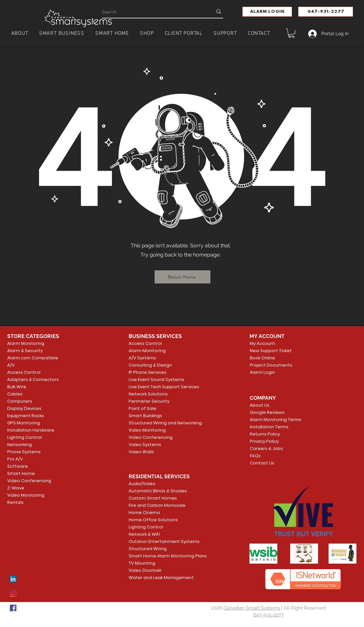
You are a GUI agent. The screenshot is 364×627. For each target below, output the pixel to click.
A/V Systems (142, 358)
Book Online (262, 358)
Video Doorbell (145, 570)
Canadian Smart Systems (252, 608)
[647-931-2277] (326, 12)
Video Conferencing (29, 481)
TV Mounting (142, 563)
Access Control (24, 372)
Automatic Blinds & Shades (154, 491)
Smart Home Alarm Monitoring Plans (154, 556)
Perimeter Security (149, 401)
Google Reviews (267, 412)
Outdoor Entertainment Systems (154, 541)
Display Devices (24, 408)
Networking (20, 445)
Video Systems (145, 445)
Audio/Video (142, 484)
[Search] (152, 11)
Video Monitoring (26, 495)
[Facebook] (13, 608)
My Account (262, 343)
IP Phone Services (148, 372)
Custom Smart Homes (153, 498)
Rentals (15, 502)
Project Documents (270, 365)
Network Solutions (148, 394)
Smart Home (21, 473)
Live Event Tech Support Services (154, 387)
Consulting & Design (150, 365)
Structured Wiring (148, 549)
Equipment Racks (26, 416)
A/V (11, 365)
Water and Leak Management (154, 578)
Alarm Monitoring (26, 343)
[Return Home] (182, 277)
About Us (260, 405)
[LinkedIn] (13, 579)
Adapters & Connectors (33, 380)
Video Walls (141, 452)
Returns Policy (265, 434)
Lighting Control (24, 437)
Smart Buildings (145, 416)
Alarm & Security (25, 351)
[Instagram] (13, 593)
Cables (15, 394)
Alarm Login (262, 372)
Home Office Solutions (153, 520)
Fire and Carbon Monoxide (154, 505)
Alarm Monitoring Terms (270, 420)
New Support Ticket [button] (270, 351)
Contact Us (262, 463)
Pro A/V (15, 459)
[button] (267, 12)
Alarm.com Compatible (33, 358)
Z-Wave (16, 488)
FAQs (255, 456)
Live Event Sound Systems (154, 380)
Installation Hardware (31, 430)
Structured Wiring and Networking (154, 423)
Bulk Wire (17, 387)
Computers (20, 401)
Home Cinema (144, 513)
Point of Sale (142, 408)
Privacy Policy (264, 441)
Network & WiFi (144, 534)
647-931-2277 (268, 615)
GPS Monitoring (24, 423)
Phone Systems (24, 452)
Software (18, 466)
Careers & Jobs (266, 448)
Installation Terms (269, 427)
